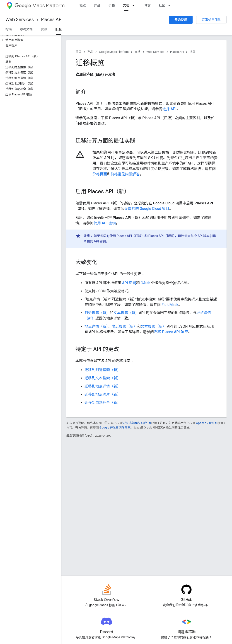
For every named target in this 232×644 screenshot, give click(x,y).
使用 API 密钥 (105, 223)
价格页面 (100, 174)
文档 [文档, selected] (126, 5)
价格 (112, 5)
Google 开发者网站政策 (115, 427)
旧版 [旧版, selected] (58, 29)
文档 (138, 52)
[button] (30, 35)
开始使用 (181, 20)
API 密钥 (129, 283)
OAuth (145, 283)
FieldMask (170, 305)
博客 (147, 5)
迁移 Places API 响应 (171, 332)
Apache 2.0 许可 (207, 423)
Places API (52, 20)
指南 (9, 29)
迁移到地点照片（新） (103, 394)
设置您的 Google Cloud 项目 (147, 209)
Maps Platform (40, 6)
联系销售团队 (211, 20)
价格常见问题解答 (125, 174)
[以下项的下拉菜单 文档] (135, 5)
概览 (83, 5)
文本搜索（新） (126, 313)
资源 (44, 29)
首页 (78, 52)
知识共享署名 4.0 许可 (137, 423)
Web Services (20, 20)
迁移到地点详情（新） (103, 386)
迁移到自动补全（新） (103, 403)
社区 (162, 5)
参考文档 (26, 29)
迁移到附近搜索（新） (103, 370)
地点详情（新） (96, 326)
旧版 (193, 52)
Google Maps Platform (114, 52)
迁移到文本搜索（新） (103, 378)
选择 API (169, 109)
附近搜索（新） (97, 313)
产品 (97, 5)
